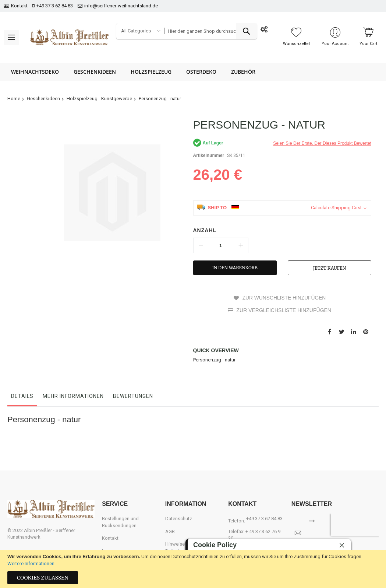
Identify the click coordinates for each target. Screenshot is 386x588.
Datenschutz (179, 519)
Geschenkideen (43, 99)
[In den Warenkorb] (235, 268)
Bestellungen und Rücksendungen (120, 522)
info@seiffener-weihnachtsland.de (121, 6)
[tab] (22, 398)
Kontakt (19, 6)
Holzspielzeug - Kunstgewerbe (99, 99)
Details (22, 396)
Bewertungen (133, 396)
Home (14, 99)
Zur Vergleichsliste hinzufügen (284, 310)
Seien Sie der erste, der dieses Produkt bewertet (322, 143)
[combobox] (210, 31)
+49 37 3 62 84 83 (55, 6)
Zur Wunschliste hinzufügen (284, 298)
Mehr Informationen (73, 396)
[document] (193, 569)
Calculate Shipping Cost (336, 208)
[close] (342, 545)
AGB (170, 531)
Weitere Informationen (31, 563)
